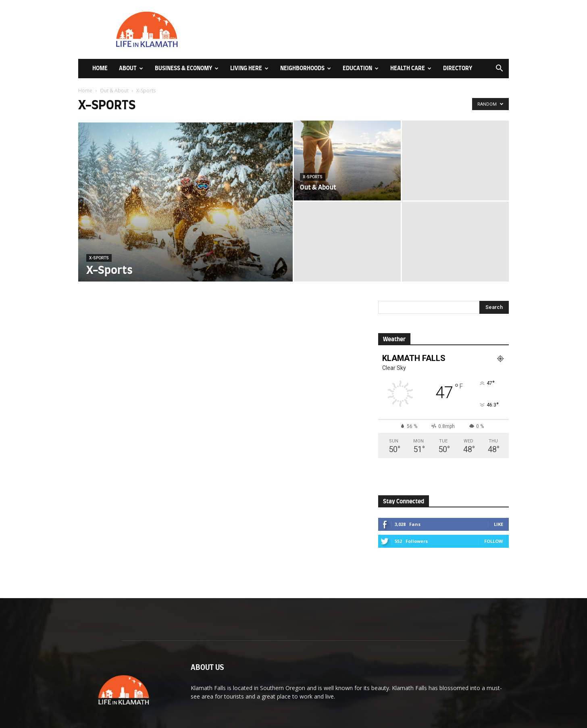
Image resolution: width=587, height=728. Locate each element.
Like (499, 524)
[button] (499, 69)
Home (100, 68)
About (131, 68)
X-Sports (99, 258)
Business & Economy (187, 68)
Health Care (411, 68)
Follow (494, 541)
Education (361, 68)
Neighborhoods (306, 68)
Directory (458, 68)
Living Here (249, 68)
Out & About (114, 91)
